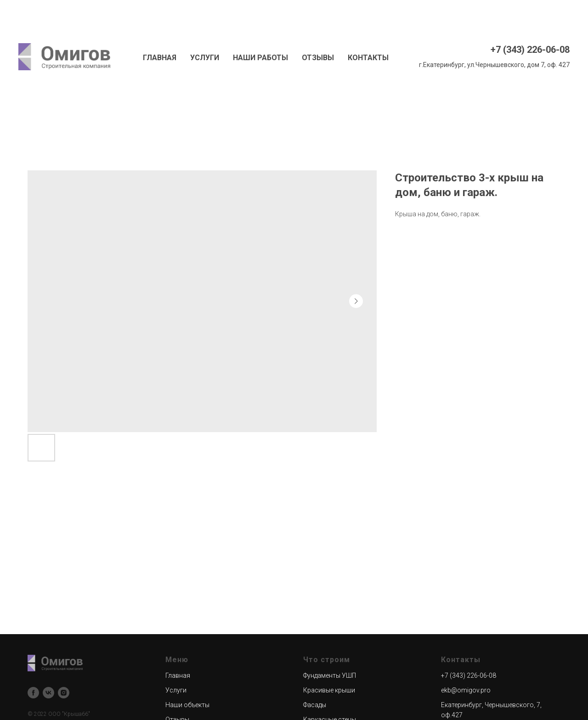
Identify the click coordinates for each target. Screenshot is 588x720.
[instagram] (64, 693)
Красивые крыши (329, 690)
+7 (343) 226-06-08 (530, 50)
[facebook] (33, 693)
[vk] (48, 693)
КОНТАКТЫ (368, 58)
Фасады (315, 705)
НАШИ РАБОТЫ (260, 58)
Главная (178, 675)
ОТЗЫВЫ (318, 58)
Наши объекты (187, 705)
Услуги (176, 690)
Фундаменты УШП (330, 675)
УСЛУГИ (205, 58)
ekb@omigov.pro (466, 690)
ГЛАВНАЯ (160, 58)
